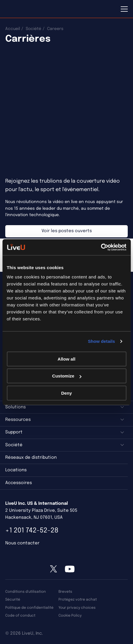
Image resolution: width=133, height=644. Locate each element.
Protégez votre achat (78, 600)
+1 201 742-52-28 (32, 531)
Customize (67, 376)
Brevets (65, 592)
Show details (102, 341)
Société (33, 29)
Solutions (15, 407)
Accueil (13, 29)
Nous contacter (22, 543)
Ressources (18, 420)
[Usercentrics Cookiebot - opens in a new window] (101, 247)
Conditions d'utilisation (26, 592)
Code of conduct (20, 616)
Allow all (66, 359)
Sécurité (13, 600)
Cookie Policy (70, 616)
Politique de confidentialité (29, 608)
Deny (66, 393)
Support (14, 432)
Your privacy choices (77, 608)
